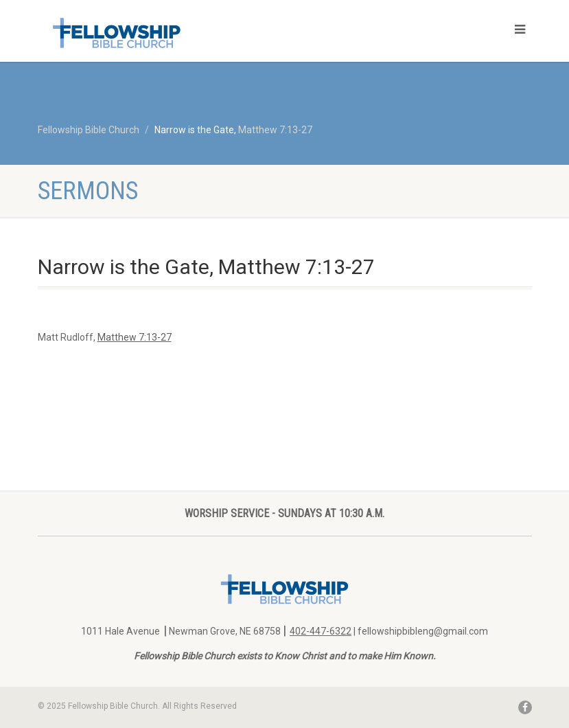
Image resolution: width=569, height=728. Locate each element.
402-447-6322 (321, 631)
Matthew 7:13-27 (275, 130)
